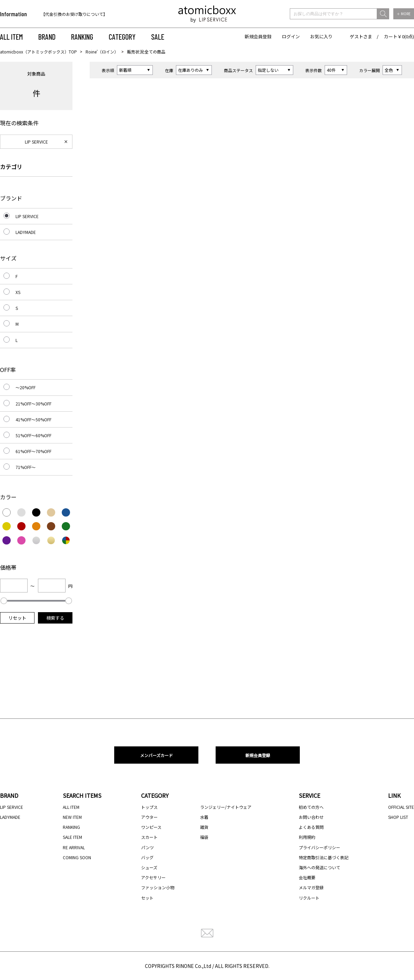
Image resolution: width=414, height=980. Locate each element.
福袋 (204, 837)
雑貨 (204, 827)
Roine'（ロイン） (102, 52)
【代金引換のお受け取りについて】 (74, 14)
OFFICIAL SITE (401, 807)
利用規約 (307, 837)
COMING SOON (77, 857)
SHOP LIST (398, 817)
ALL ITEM (11, 37)
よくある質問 (311, 827)
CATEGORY (122, 37)
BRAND (47, 37)
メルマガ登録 (311, 887)
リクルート (309, 898)
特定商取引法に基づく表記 (324, 857)
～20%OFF (26, 387)
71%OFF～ (26, 467)
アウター (149, 817)
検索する (55, 618)
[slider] (4, 601)
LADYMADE (26, 232)
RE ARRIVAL (74, 847)
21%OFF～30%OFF (33, 404)
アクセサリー (153, 877)
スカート (149, 837)
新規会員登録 (258, 36)
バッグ (147, 857)
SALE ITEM (72, 837)
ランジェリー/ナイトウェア (226, 807)
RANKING (82, 37)
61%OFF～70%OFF (33, 451)
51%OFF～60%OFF (33, 435)
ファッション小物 (158, 887)
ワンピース (151, 827)
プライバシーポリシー (319, 847)
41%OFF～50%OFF (33, 419)
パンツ (147, 847)
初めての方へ (311, 807)
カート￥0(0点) (399, 36)
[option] (85, 14)
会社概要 (307, 877)
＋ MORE (404, 14)
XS (18, 292)
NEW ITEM (72, 817)
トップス (149, 807)
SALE (158, 37)
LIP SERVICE (36, 142)
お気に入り (321, 36)
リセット (17, 618)
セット (147, 898)
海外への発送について (319, 867)
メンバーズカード (156, 755)
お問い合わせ (311, 817)
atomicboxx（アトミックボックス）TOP (38, 52)
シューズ (149, 867)
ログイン (291, 36)
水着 (204, 817)
